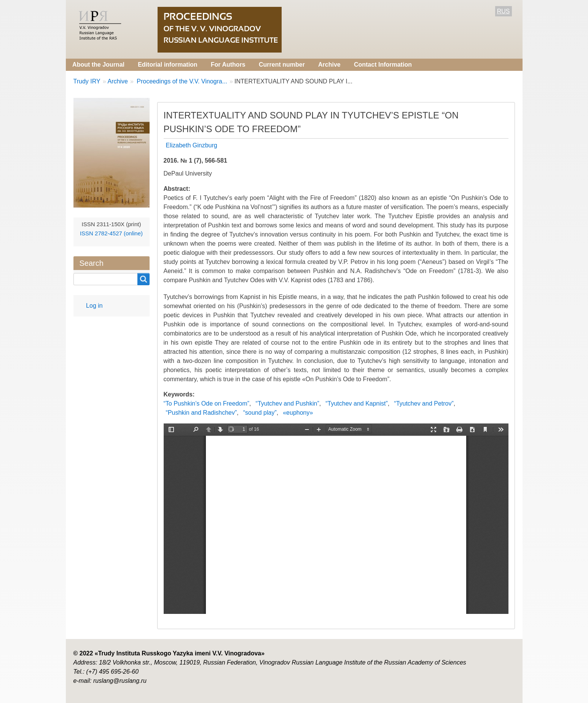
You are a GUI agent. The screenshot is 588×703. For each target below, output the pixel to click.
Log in (94, 306)
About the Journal (98, 65)
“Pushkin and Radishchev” (202, 413)
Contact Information (383, 65)
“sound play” (260, 413)
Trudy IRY (87, 81)
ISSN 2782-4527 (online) (111, 233)
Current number (282, 65)
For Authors (228, 65)
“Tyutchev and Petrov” (424, 403)
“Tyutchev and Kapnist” (357, 403)
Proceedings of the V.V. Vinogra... (181, 81)
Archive (329, 65)
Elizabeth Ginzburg (192, 145)
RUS (504, 11)
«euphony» (298, 413)
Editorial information (167, 65)
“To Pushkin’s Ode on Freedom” (207, 403)
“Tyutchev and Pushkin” (288, 403)
